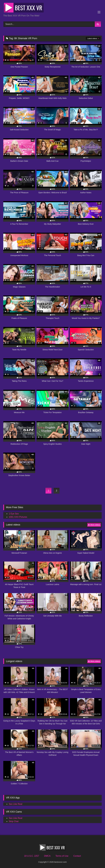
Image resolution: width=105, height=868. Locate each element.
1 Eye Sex (14, 514)
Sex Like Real (16, 804)
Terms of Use (62, 856)
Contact (77, 856)
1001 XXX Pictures (18, 517)
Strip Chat (14, 821)
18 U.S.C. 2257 (32, 856)
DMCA (47, 856)
